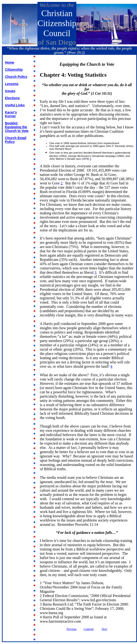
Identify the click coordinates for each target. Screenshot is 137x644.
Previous (72, 629)
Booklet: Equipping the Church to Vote (17, 127)
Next (104, 629)
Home (10, 62)
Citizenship (14, 70)
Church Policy (16, 77)
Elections (12, 98)
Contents (89, 629)
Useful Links (15, 105)
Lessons (12, 84)
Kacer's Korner (11, 114)
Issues (10, 91)
